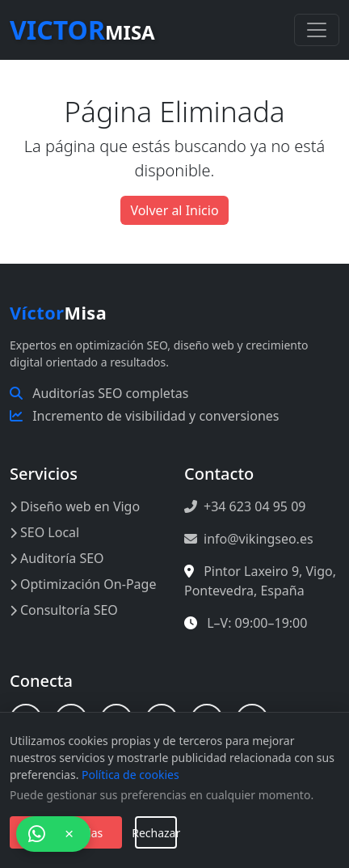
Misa (82, 30)
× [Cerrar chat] (69, 834)
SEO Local (44, 532)
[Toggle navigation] (317, 30)
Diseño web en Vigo (75, 506)
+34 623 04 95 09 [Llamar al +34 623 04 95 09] (245, 506)
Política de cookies (130, 775)
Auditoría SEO (57, 558)
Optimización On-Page (83, 584)
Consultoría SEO (64, 610)
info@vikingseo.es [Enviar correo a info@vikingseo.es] (249, 539)
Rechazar (156, 833)
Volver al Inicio (174, 210)
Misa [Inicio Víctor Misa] (58, 313)
